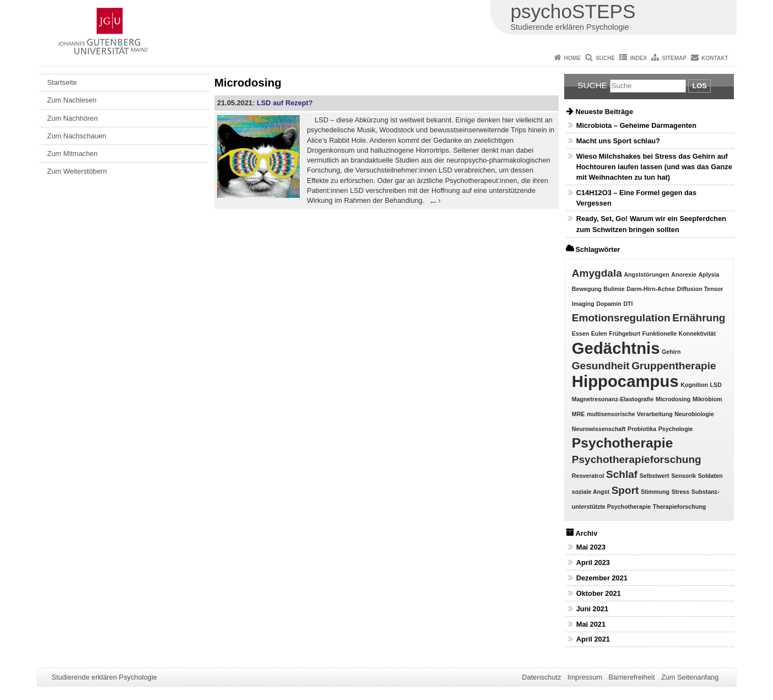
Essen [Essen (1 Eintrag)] (580, 333)
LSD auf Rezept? (285, 103)
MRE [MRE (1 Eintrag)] (579, 414)
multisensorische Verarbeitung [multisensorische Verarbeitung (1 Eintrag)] (630, 414)
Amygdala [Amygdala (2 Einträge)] (597, 273)
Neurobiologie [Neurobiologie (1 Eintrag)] (694, 414)
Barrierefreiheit (632, 677)
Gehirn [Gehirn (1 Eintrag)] (671, 352)
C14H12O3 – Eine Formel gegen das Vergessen (636, 198)
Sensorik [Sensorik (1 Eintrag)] (683, 476)
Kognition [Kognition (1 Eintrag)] (694, 385)
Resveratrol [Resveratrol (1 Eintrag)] (588, 476)
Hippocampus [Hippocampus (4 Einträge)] (625, 381)
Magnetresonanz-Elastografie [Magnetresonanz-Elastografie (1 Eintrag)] (613, 399)
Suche (605, 58)
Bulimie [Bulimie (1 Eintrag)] (614, 289)
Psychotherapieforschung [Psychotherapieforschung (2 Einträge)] (637, 459)
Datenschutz (541, 677)
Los (699, 86)
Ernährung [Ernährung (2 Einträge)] (699, 318)
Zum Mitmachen (73, 154)
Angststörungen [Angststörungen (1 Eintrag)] (646, 274)
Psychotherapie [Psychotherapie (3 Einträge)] (623, 443)
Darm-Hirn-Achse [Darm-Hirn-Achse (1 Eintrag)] (651, 289)
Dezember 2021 (602, 578)
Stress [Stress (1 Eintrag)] (681, 492)
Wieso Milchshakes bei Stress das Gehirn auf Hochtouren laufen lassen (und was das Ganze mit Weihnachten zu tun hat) (654, 167)
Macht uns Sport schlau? (618, 141)
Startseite (62, 82)
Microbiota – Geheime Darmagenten (636, 125)
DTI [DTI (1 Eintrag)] (628, 304)
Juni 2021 (592, 609)
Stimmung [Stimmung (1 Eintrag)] (655, 492)
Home (572, 58)
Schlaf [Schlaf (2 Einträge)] (622, 474)
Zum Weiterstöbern (77, 171)
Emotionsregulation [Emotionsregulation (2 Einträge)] (621, 318)
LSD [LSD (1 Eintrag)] (716, 385)
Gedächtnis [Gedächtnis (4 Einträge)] (616, 348)
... (433, 200)
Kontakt (715, 58)
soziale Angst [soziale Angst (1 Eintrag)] (591, 492)
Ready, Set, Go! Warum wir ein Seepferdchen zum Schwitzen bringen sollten (651, 224)
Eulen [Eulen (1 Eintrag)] (599, 333)
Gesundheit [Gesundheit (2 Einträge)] (601, 366)
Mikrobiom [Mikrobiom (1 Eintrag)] (707, 399)
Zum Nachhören (73, 118)
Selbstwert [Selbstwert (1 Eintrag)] (655, 476)
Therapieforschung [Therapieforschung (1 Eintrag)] (680, 507)
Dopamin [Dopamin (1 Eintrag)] (609, 304)
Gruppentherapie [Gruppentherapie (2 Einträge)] (674, 366)
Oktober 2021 (599, 593)
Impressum (585, 677)
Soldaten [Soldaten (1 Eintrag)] (710, 476)
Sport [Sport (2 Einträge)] (625, 490)
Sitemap (674, 58)
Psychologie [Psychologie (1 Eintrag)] (676, 429)
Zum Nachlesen (72, 100)
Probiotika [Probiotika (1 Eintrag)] (642, 429)
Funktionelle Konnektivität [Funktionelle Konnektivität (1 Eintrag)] (679, 333)
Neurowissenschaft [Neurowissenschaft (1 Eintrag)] (599, 429)
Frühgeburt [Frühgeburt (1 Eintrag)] (625, 333)
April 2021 (593, 639)
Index (639, 58)
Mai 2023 (591, 547)
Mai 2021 (591, 624)
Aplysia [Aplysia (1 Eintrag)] (709, 274)
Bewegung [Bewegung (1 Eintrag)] (587, 289)
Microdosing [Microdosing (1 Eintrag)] (673, 399)
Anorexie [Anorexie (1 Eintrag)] (684, 274)
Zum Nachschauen (77, 136)
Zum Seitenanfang (690, 677)
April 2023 (593, 562)
